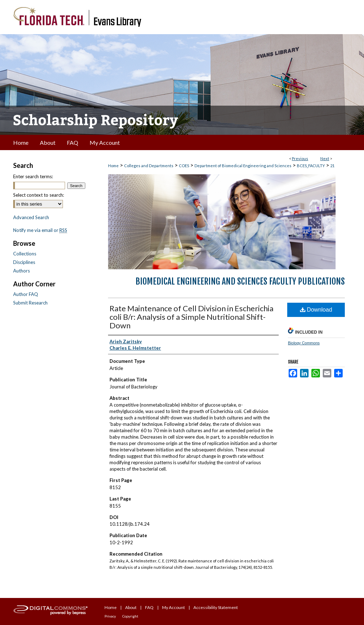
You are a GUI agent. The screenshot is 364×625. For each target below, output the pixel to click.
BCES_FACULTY (311, 166)
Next (325, 158)
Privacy (110, 616)
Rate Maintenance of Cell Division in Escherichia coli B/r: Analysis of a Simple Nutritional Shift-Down (191, 317)
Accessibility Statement (216, 607)
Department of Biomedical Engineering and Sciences (243, 166)
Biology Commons (304, 343)
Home (113, 166)
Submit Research (30, 303)
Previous (300, 158)
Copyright (130, 616)
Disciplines (24, 262)
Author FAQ (26, 294)
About (131, 607)
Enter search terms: (33, 176)
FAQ (149, 607)
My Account (173, 607)
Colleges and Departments (149, 166)
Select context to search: (39, 195)
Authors (22, 271)
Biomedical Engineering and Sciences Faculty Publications (240, 281)
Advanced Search (31, 217)
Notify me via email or (40, 230)
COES (184, 166)
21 (332, 166)
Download (316, 310)
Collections (25, 254)
